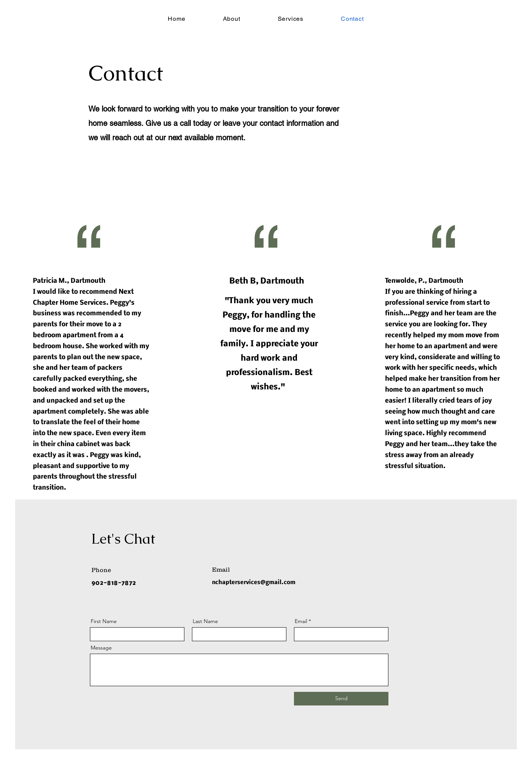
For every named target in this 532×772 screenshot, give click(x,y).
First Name (104, 621)
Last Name (205, 621)
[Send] (341, 699)
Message (101, 648)
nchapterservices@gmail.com (254, 583)
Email (301, 621)
